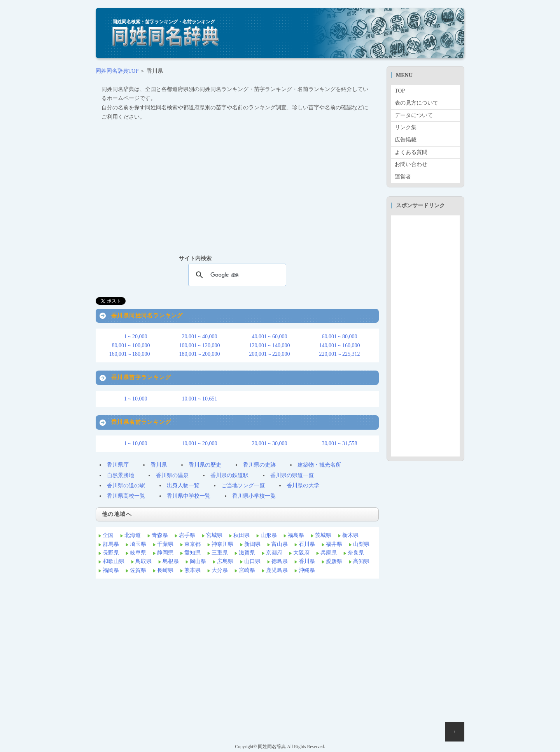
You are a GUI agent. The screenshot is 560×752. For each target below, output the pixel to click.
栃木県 (350, 535)
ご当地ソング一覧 (243, 485)
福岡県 (111, 570)
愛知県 (192, 553)
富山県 (280, 544)
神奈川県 (222, 544)
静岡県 (165, 553)
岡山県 (198, 561)
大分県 (220, 570)
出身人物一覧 (183, 485)
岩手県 (187, 535)
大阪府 (301, 553)
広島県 (225, 561)
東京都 (192, 544)
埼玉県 (138, 544)
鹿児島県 (277, 570)
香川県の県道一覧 (292, 475)
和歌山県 (114, 561)
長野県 (111, 553)
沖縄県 (307, 570)
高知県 (361, 561)
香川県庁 (118, 465)
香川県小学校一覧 (254, 496)
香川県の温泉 (172, 475)
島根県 (171, 561)
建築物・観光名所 (319, 465)
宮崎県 (247, 570)
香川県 (159, 465)
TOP (400, 91)
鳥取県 (143, 561)
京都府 (274, 553)
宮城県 (214, 535)
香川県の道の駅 (126, 485)
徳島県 (280, 561)
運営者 (403, 177)
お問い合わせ (411, 164)
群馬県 (111, 544)
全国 (108, 535)
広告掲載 (406, 140)
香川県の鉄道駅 (229, 475)
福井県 (334, 544)
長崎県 (165, 570)
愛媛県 (334, 561)
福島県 (296, 535)
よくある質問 (411, 152)
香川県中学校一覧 (189, 496)
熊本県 (192, 570)
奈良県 (356, 553)
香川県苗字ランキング (141, 377)
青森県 (160, 535)
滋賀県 (247, 553)
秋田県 (241, 535)
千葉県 (165, 544)
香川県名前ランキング (141, 422)
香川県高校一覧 (126, 496)
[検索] (236, 275)
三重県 (220, 553)
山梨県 (361, 544)
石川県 (307, 544)
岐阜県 (138, 553)
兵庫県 (329, 553)
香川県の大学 (303, 485)
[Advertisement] (237, 187)
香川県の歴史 (205, 465)
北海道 (133, 535)
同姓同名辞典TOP (117, 71)
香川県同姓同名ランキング (147, 316)
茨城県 (323, 535)
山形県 (269, 535)
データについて (414, 115)
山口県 (252, 561)
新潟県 (252, 544)
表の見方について (416, 103)
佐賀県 (138, 570)
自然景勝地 (121, 475)
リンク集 (406, 127)
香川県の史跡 (259, 465)
